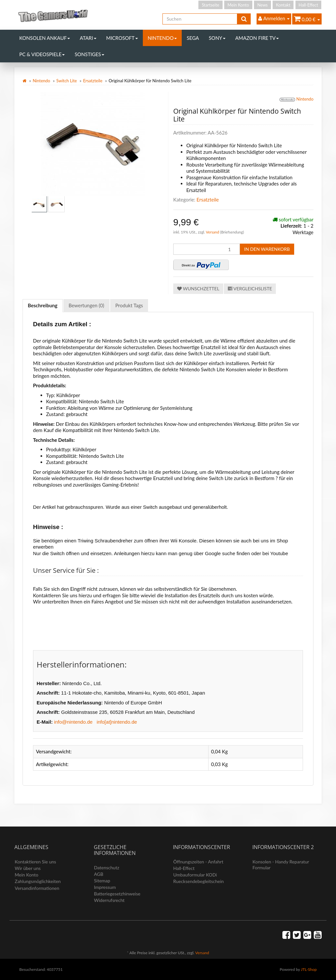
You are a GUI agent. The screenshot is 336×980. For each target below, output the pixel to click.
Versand (213, 232)
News (262, 5)
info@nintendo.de (73, 722)
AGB (99, 874)
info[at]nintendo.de (117, 722)
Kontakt (283, 5)
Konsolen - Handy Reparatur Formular (281, 865)
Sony (217, 38)
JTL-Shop (309, 969)
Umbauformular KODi (195, 875)
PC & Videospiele (42, 54)
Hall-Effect (308, 5)
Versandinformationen (37, 888)
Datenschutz (107, 868)
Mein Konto (238, 5)
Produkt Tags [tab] (129, 305)
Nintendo (162, 38)
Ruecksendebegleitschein (199, 881)
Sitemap (102, 881)
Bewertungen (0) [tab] (86, 305)
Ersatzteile (93, 81)
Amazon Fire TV (257, 38)
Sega (193, 38)
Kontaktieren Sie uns (35, 862)
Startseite (210, 5)
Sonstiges (89, 54)
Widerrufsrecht (109, 900)
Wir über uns (28, 868)
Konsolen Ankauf (45, 38)
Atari (88, 38)
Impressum (105, 887)
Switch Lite (67, 81)
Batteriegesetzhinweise (117, 894)
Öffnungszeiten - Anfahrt (198, 862)
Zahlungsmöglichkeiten (38, 881)
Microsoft (122, 38)
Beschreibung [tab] (43, 305)
